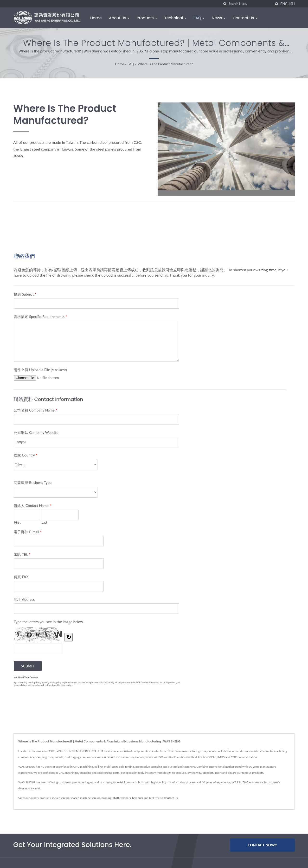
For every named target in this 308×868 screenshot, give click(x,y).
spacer (75, 798)
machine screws (90, 798)
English (288, 4)
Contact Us (245, 18)
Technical (175, 18)
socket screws (60, 798)
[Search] (250, 4)
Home (96, 18)
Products (147, 18)
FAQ (199, 18)
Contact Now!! (262, 845)
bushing (106, 798)
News (219, 18)
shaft (116, 798)
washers (125, 798)
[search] (225, 4)
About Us (119, 18)
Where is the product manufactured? (165, 64)
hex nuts (138, 798)
